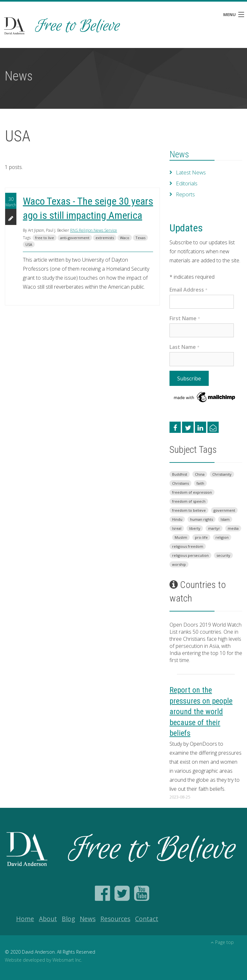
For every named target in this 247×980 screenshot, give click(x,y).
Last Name (184, 347)
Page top (222, 942)
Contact (147, 919)
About (48, 919)
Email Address (188, 290)
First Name (185, 318)
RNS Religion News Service (94, 230)
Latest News (191, 173)
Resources (115, 919)
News (179, 154)
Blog (68, 919)
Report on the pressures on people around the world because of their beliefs (201, 712)
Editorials (186, 183)
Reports (185, 194)
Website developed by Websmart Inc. (43, 960)
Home (25, 919)
